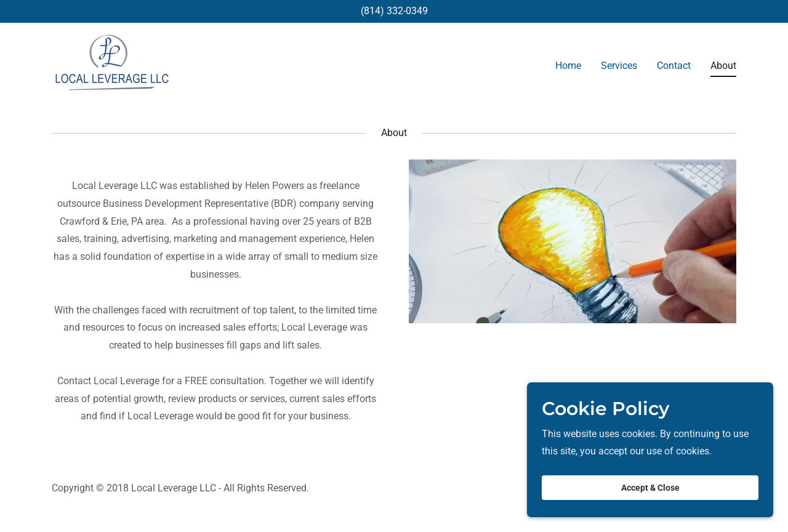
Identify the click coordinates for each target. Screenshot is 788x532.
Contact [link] (674, 66)
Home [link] (568, 66)
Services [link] (619, 66)
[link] (111, 64)
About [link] (723, 66)
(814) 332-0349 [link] (394, 11)
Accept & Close (650, 496)
